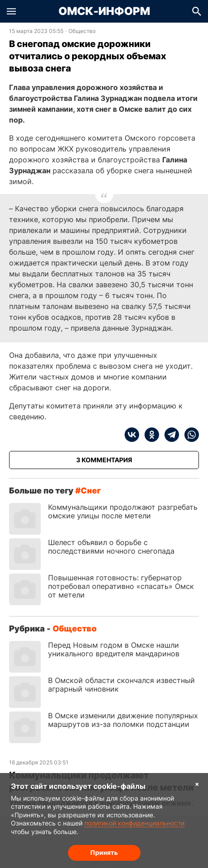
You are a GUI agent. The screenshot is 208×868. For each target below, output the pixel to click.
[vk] (132, 435)
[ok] (149, 435)
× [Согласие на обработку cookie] (197, 784)
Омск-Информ (104, 11)
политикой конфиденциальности (134, 823)
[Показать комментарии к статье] (104, 460)
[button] (11, 11)
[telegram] (169, 435)
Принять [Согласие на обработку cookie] (104, 852)
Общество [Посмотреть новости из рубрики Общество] (82, 31)
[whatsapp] (189, 435)
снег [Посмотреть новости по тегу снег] (91, 491)
